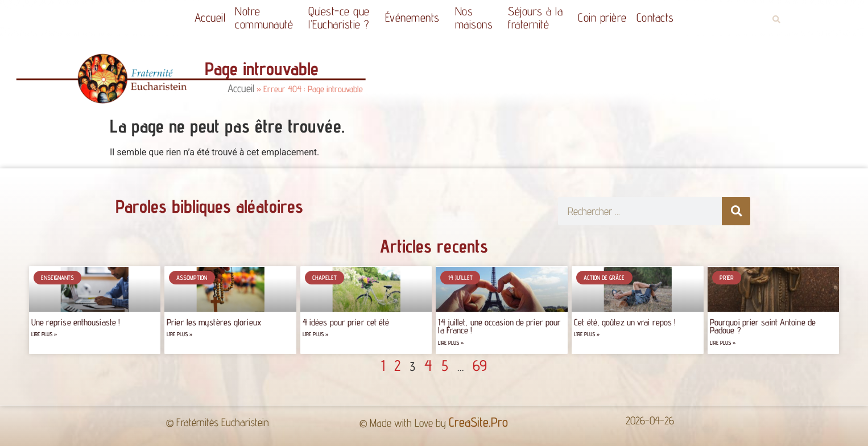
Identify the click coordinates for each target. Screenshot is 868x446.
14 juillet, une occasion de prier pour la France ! (499, 326)
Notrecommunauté (267, 18)
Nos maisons (477, 18)
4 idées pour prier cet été (346, 322)
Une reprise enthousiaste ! (76, 322)
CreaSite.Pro (478, 422)
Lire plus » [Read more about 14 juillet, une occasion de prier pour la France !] (451, 343)
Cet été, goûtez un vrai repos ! (625, 322)
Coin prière (602, 17)
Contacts (655, 17)
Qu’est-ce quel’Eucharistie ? (342, 18)
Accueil (210, 17)
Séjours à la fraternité (538, 18)
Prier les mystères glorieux (214, 322)
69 (480, 365)
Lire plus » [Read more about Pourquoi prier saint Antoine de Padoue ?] (723, 343)
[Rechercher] (736, 211)
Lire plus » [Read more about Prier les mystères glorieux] (179, 334)
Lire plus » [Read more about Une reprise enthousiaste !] (44, 334)
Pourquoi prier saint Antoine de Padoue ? (763, 326)
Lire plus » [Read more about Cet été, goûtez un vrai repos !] (587, 334)
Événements (415, 17)
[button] (776, 20)
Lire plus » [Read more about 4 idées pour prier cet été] (315, 334)
